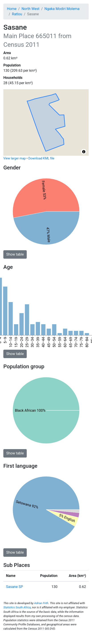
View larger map (15, 158)
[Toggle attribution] (84, 152)
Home (12, 9)
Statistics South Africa (17, 607)
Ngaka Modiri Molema (62, 9)
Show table (15, 254)
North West (31, 9)
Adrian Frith (41, 603)
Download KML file (41, 158)
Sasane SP (14, 587)
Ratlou (17, 14)
